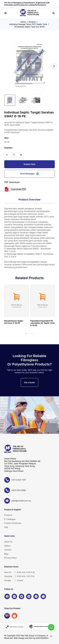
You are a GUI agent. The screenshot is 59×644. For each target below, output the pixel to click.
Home (23, 22)
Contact (8, 550)
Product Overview (29, 199)
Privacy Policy (10, 558)
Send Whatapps (30, 174)
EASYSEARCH (42, 638)
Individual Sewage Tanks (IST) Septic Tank (28, 24)
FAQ (6, 527)
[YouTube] (22, 596)
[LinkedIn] (29, 596)
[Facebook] (7, 596)
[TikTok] (36, 596)
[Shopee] (14, 616)
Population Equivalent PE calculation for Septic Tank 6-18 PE (42, 323)
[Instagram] (14, 596)
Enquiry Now (30, 164)
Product (32, 22)
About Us (8, 542)
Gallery (7, 546)
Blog (6, 554)
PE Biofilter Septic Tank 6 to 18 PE (29, 27)
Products (8, 515)
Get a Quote (29, 382)
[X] (43, 596)
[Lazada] (7, 616)
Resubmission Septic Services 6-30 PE (14, 322)
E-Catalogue (10, 519)
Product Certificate (13, 523)
